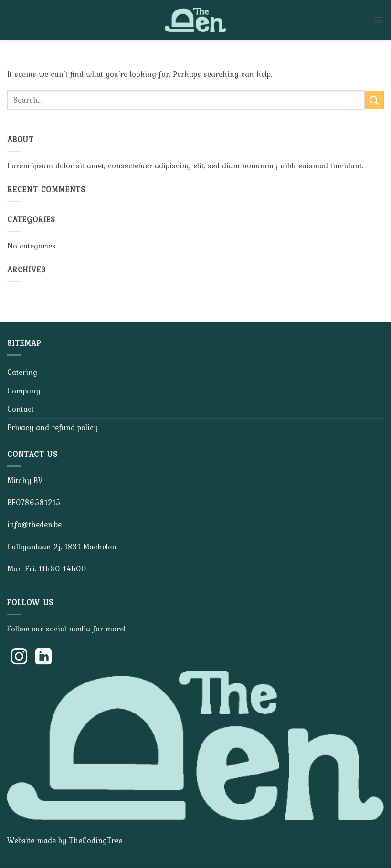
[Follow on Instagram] (19, 658)
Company (24, 391)
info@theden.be (34, 524)
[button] (378, 20)
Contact (21, 409)
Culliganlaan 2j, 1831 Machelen (62, 547)
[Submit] (374, 100)
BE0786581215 (34, 502)
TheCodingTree (95, 840)
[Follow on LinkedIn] (43, 658)
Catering (22, 372)
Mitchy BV (25, 480)
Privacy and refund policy (53, 427)
